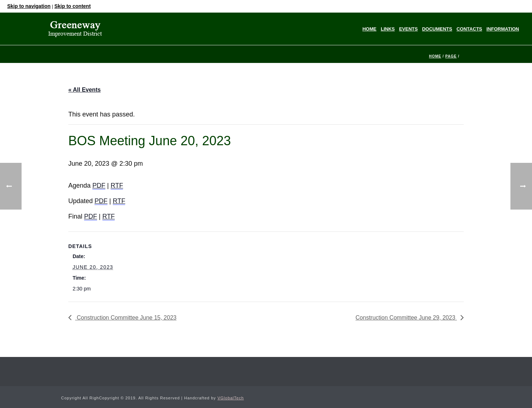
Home (369, 29)
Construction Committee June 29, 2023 (406, 318)
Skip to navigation (29, 6)
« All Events (84, 90)
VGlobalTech (231, 398)
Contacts (469, 29)
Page (451, 56)
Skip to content (72, 6)
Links (388, 29)
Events (408, 29)
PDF (99, 185)
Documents (437, 29)
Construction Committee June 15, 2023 (126, 318)
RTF (117, 185)
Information (503, 29)
